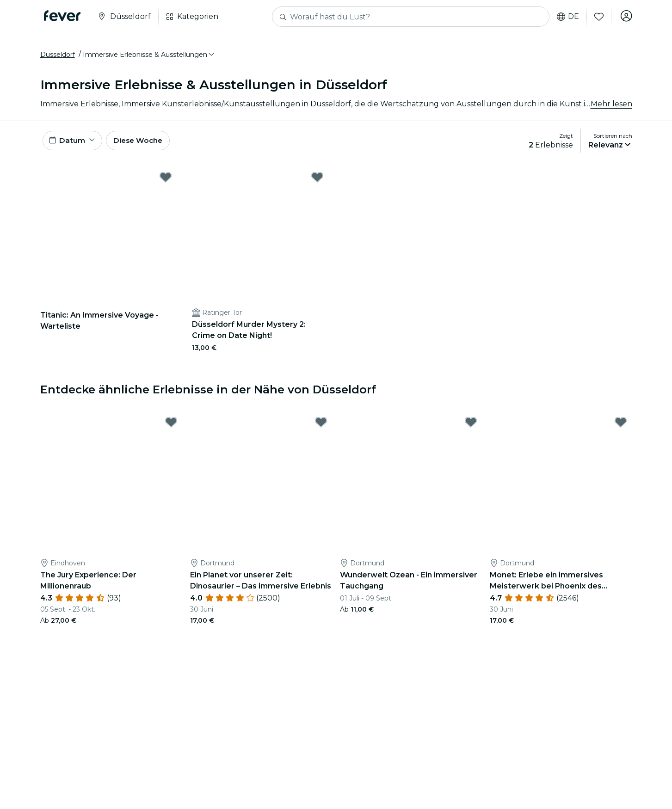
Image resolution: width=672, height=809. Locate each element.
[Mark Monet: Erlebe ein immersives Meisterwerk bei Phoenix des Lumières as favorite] (621, 427)
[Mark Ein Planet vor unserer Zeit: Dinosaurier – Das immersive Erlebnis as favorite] (321, 427)
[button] (149, 57)
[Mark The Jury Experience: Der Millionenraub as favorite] (171, 427)
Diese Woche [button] (142, 144)
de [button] (567, 17)
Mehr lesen (611, 106)
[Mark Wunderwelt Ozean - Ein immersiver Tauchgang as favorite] (471, 427)
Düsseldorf (58, 57)
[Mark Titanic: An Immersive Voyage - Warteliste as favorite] (166, 182)
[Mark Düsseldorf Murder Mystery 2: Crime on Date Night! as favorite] (317, 182)
